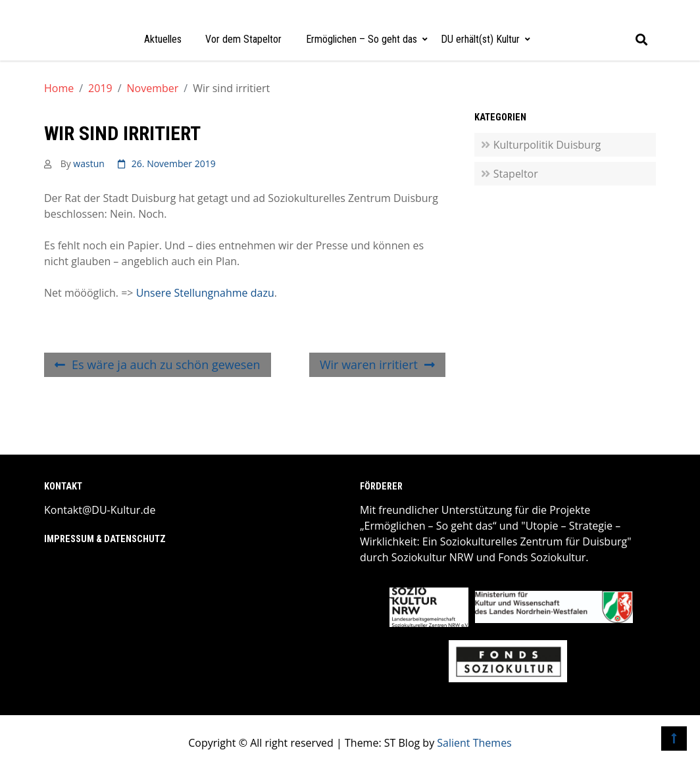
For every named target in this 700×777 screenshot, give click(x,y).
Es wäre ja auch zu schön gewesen (166, 364)
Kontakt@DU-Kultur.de (100, 510)
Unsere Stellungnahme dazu (205, 293)
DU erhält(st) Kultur (480, 39)
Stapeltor (516, 174)
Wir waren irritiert (369, 364)
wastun (88, 163)
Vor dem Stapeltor (243, 39)
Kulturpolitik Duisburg (547, 145)
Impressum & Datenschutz (105, 539)
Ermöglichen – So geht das (362, 39)
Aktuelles (163, 39)
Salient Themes (474, 743)
